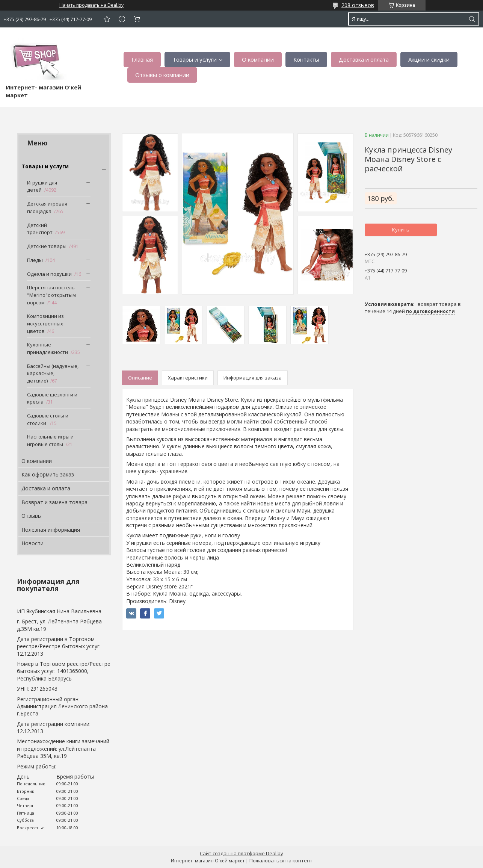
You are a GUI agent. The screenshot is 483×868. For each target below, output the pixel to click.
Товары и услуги (195, 59)
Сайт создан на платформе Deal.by (241, 853)
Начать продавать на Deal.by (91, 5)
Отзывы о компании (162, 75)
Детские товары (47, 246)
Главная (142, 59)
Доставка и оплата (364, 59)
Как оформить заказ (48, 474)
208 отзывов (358, 5)
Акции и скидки (429, 59)
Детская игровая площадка (47, 207)
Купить (401, 230)
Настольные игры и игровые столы (50, 440)
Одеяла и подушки (49, 274)
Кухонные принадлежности (48, 348)
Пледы (35, 260)
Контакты (306, 59)
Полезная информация (51, 530)
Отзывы (32, 516)
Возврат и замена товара (54, 502)
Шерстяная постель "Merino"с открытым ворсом (51, 295)
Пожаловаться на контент (281, 860)
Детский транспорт (40, 229)
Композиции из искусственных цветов (45, 323)
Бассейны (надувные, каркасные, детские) (53, 373)
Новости (32, 543)
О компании (258, 59)
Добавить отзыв (107, 19)
